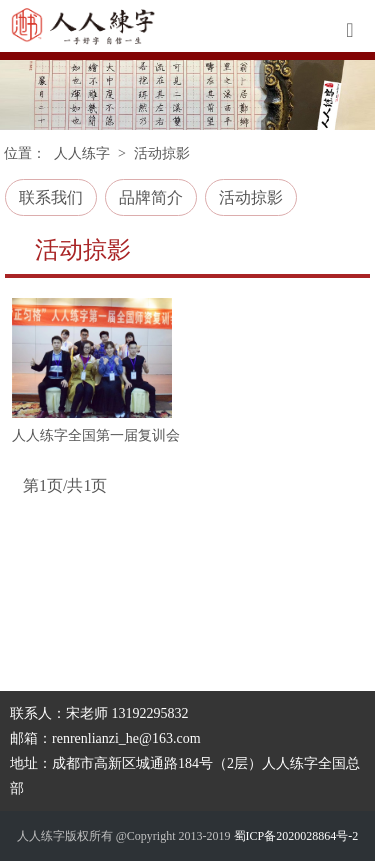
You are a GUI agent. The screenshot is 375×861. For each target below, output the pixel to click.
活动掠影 (251, 197)
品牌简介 (151, 197)
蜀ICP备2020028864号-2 (296, 836)
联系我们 (51, 197)
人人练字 (82, 153)
